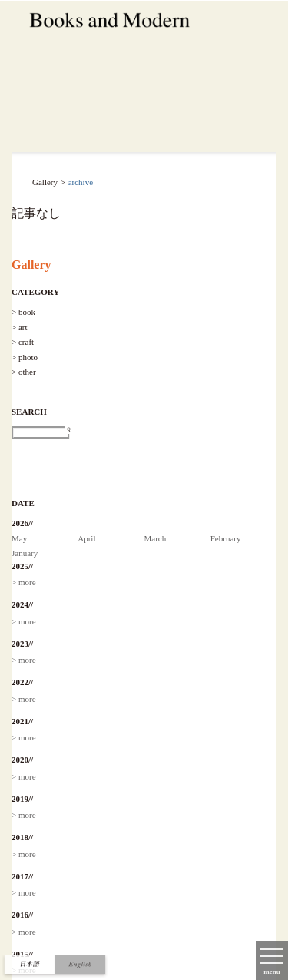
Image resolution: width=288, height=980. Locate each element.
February (226, 538)
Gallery (31, 265)
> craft (23, 342)
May (19, 538)
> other (24, 372)
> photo (25, 357)
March (156, 538)
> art (20, 327)
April (86, 538)
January (25, 553)
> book (23, 312)
